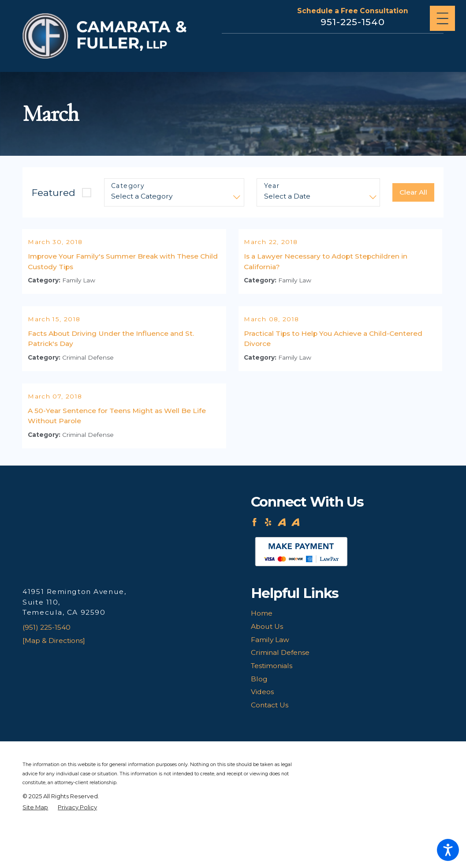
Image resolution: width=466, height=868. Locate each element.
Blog (259, 715)
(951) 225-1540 (47, 663)
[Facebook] (254, 558)
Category (128, 186)
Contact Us (270, 741)
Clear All (413, 192)
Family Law (270, 675)
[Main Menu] (442, 18)
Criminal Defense (280, 689)
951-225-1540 (353, 22)
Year (272, 186)
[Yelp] (268, 558)
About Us (267, 663)
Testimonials (272, 702)
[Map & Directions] (54, 676)
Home (262, 649)
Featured (54, 192)
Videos (262, 728)
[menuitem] (347, 650)
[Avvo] (282, 558)
